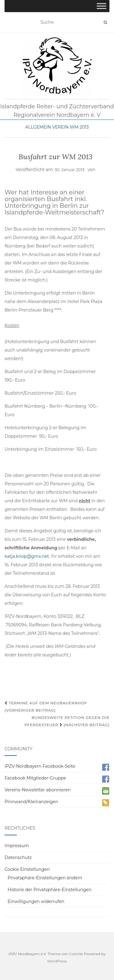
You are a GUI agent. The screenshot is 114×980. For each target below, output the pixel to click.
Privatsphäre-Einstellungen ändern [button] (45, 878)
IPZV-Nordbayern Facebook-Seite (40, 766)
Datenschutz (18, 857)
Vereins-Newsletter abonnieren (38, 790)
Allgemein (38, 127)
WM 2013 (79, 127)
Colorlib (76, 954)
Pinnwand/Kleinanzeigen (31, 802)
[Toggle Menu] (102, 6)
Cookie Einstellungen (27, 869)
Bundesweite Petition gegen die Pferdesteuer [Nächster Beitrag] (67, 721)
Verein (60, 127)
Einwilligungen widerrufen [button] (36, 901)
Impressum (17, 846)
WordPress (57, 961)
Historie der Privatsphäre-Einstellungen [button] (50, 890)
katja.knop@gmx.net (27, 556)
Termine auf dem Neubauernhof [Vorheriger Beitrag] (46, 707)
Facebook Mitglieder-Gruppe (35, 778)
